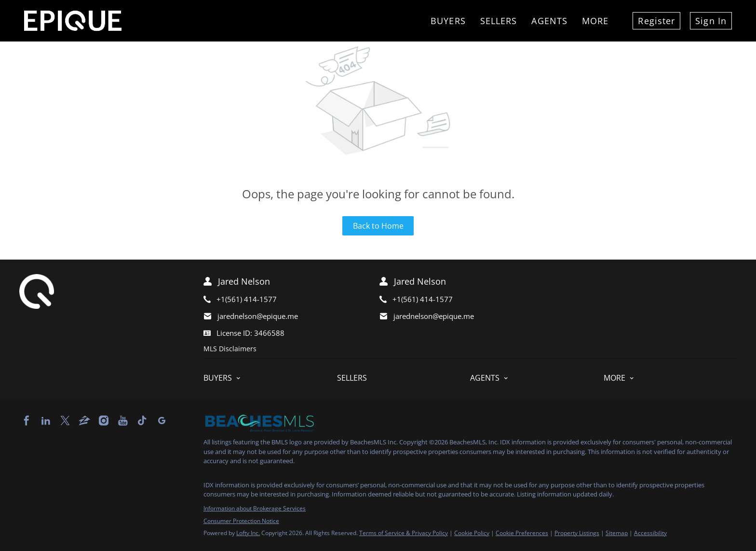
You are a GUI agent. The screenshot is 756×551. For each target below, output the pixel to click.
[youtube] (123, 421)
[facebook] (27, 421)
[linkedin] (46, 421)
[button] (270, 378)
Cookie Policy (472, 533)
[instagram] (104, 421)
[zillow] (84, 421)
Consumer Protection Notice (241, 521)
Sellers (499, 21)
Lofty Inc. (248, 533)
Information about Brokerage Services (255, 508)
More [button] (595, 21)
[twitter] (65, 421)
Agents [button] (549, 21)
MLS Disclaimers (230, 349)
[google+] (162, 421)
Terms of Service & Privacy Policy (404, 533)
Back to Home (378, 226)
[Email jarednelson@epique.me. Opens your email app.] (277, 316)
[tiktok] (142, 421)
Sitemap (617, 533)
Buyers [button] (448, 21)
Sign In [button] (711, 21)
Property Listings (577, 533)
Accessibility (650, 533)
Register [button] (656, 21)
